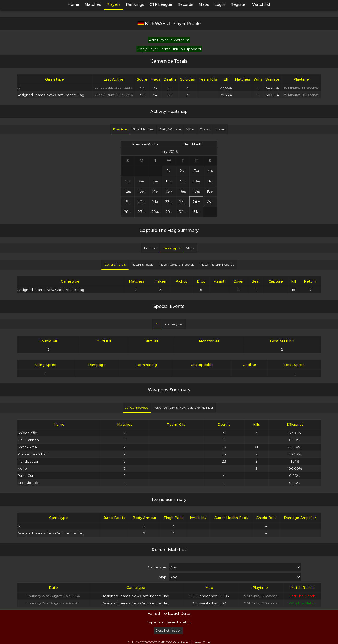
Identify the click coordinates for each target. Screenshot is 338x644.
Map (163, 577)
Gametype (157, 567)
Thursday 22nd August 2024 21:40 (53, 603)
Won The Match (302, 603)
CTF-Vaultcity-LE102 (209, 603)
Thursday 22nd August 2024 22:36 (53, 596)
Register (239, 4)
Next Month (193, 144)
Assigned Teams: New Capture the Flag (136, 596)
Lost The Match (302, 596)
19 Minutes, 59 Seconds (260, 596)
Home (73, 4)
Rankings (135, 4)
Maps (204, 4)
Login (220, 4)
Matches (93, 4)
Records (185, 4)
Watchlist (261, 4)
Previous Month (145, 144)
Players (114, 4)
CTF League (161, 4)
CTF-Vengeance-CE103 (209, 596)
